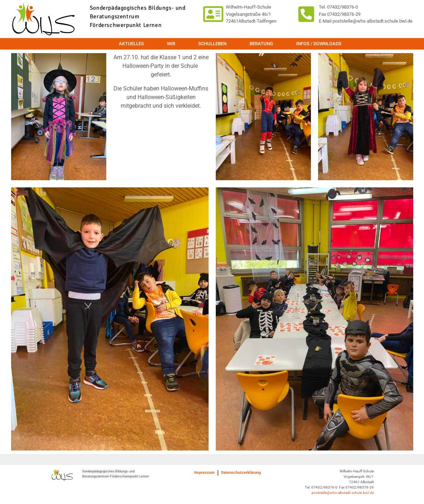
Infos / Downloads (319, 44)
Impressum (204, 473)
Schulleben (212, 44)
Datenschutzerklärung (241, 473)
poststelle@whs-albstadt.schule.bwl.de (343, 493)
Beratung (261, 44)
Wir (171, 44)
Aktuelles (131, 44)
